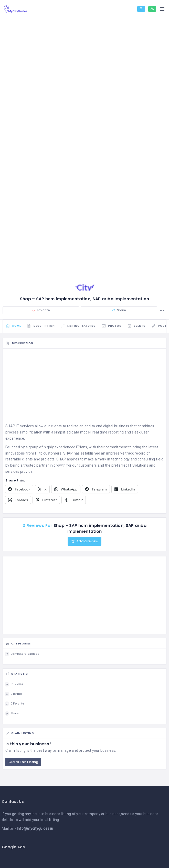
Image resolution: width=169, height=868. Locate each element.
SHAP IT (12, 427)
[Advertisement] (84, 388)
